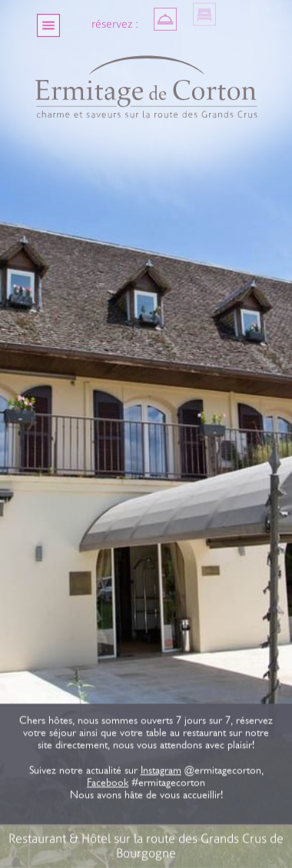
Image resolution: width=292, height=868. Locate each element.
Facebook (108, 784)
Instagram (160, 772)
